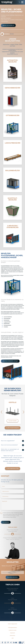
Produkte (7, 34)
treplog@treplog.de (13, 600)
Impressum (13, 633)
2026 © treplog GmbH (13, 624)
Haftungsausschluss (12, 628)
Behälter (12, 34)
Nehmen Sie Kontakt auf (8, 25)
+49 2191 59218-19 (14, 539)
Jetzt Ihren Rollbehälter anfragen (10, 361)
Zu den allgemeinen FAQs (13, 468)
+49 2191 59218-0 (13, 609)
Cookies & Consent (13, 630)
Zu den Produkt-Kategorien (13, 428)
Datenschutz (12, 636)
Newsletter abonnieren (12, 577)
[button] (2, 412)
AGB (13, 638)
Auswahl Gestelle (12, 421)
